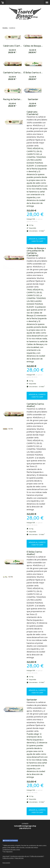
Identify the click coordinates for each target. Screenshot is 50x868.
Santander (35, 99)
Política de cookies (8, 858)
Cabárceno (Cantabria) (14, 46)
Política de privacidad (37, 856)
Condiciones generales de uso (20, 856)
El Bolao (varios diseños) (38, 72)
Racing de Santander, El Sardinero (20, 99)
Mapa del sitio (19, 858)
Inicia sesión (6, 863)
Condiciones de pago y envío (11, 849)
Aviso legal (6, 856)
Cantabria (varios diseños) (16, 72)
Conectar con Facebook (10, 841)
